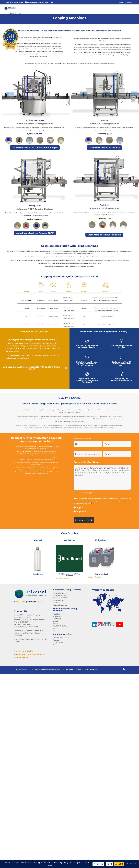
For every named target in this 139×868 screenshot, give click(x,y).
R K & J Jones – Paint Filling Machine (69, 575)
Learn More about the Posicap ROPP (35, 233)
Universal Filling (43, 669)
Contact (129, 3)
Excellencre (38, 574)
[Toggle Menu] (132, 10)
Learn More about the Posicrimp (104, 235)
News (121, 3)
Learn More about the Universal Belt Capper (35, 148)
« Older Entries (63, 578)
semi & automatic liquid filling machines (79, 267)
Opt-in (81, 507)
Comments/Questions (86, 462)
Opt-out (82, 511)
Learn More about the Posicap (104, 148)
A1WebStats (92, 669)
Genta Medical (101, 574)
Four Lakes (69, 669)
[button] (134, 3)
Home (5, 13)
